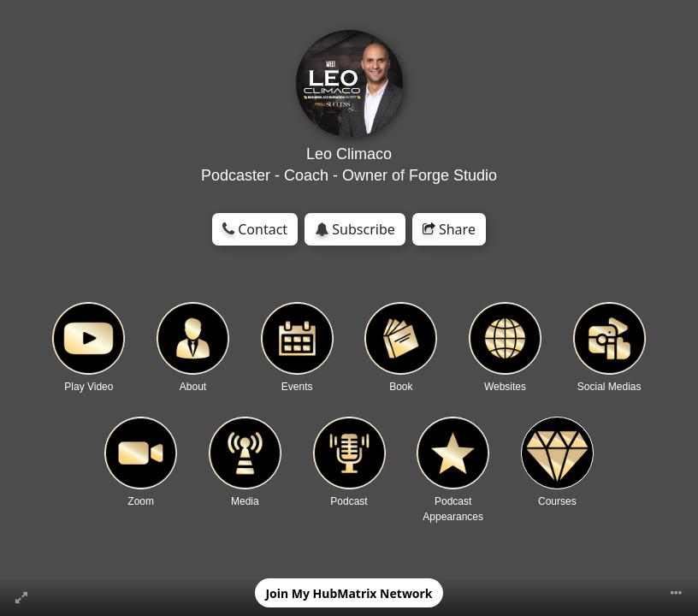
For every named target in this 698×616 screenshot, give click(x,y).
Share (449, 229)
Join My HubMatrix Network (349, 593)
